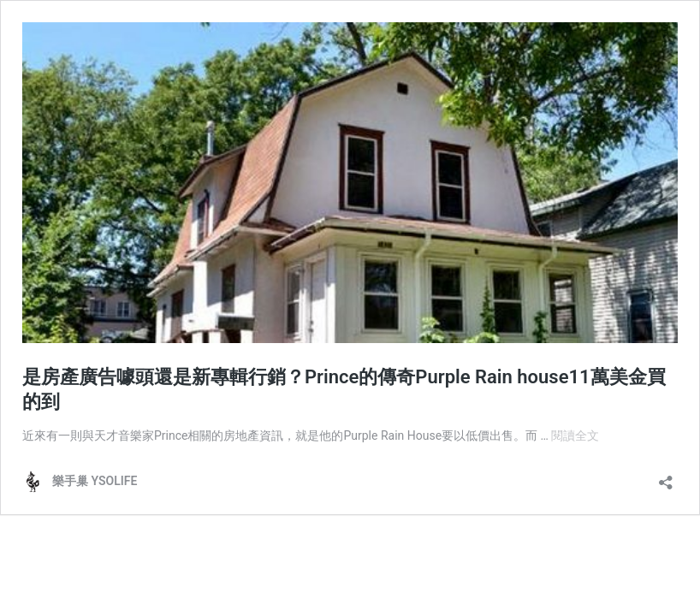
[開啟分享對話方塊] (666, 477)
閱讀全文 (575, 435)
